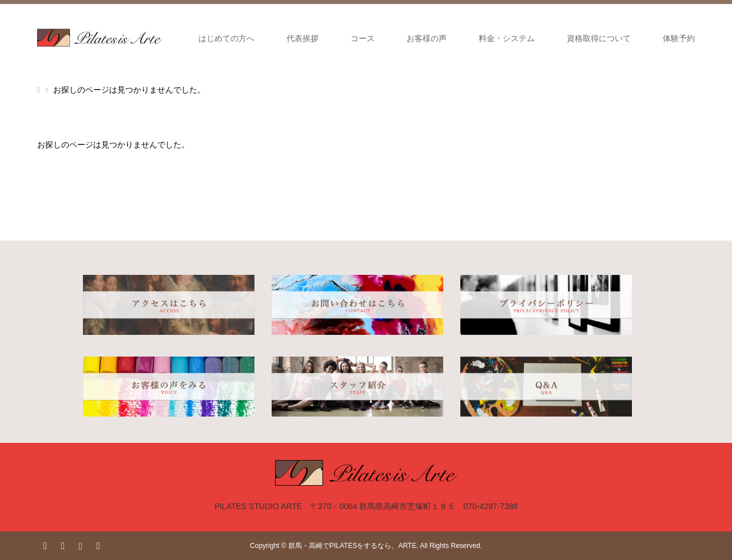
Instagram (80, 545)
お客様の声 (427, 38)
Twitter (45, 545)
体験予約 (679, 38)
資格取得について (599, 38)
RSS (98, 545)
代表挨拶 (303, 38)
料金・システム (507, 38)
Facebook (62, 545)
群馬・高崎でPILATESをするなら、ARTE (352, 546)
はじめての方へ (226, 38)
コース (363, 38)
